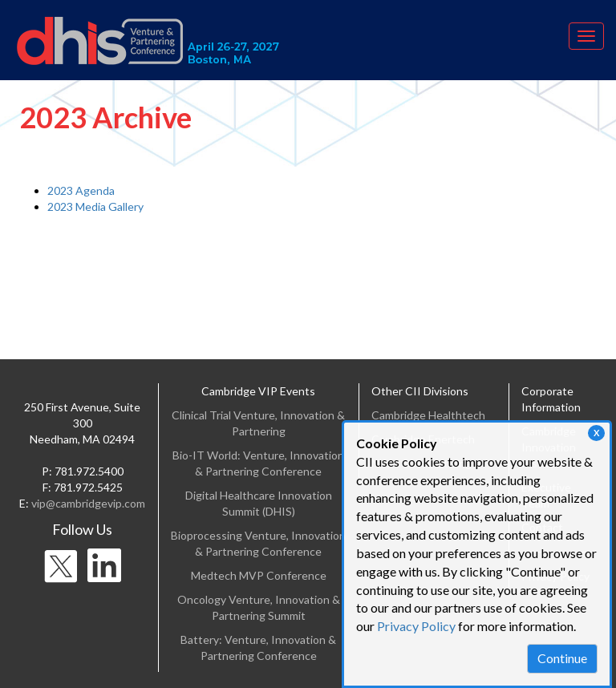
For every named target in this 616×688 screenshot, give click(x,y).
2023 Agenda (81, 190)
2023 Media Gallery (95, 206)
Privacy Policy (416, 626)
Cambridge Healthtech (428, 415)
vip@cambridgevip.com (88, 503)
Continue (562, 658)
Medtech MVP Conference (259, 575)
